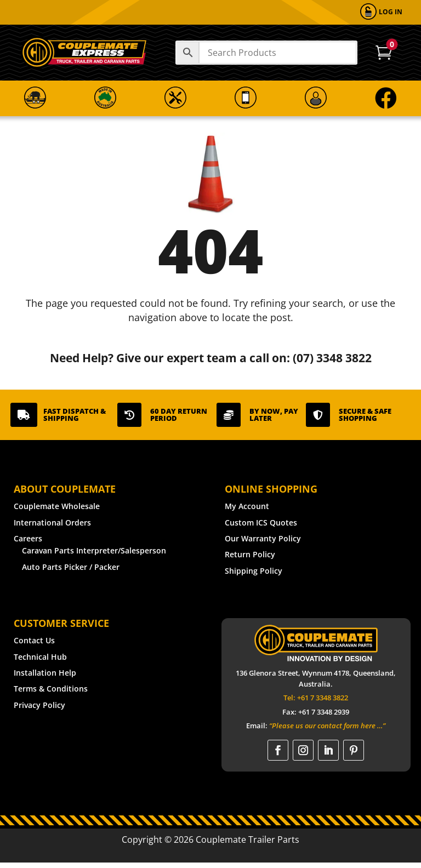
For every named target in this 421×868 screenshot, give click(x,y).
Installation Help (45, 673)
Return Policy (250, 554)
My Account (247, 506)
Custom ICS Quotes (261, 522)
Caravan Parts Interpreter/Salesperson (94, 550)
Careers (28, 538)
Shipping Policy (254, 571)
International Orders (52, 522)
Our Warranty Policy (263, 538)
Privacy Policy (39, 705)
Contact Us (34, 640)
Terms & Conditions (51, 689)
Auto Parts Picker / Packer (71, 567)
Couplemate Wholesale (57, 506)
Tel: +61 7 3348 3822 (316, 698)
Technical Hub (40, 657)
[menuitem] (381, 12)
